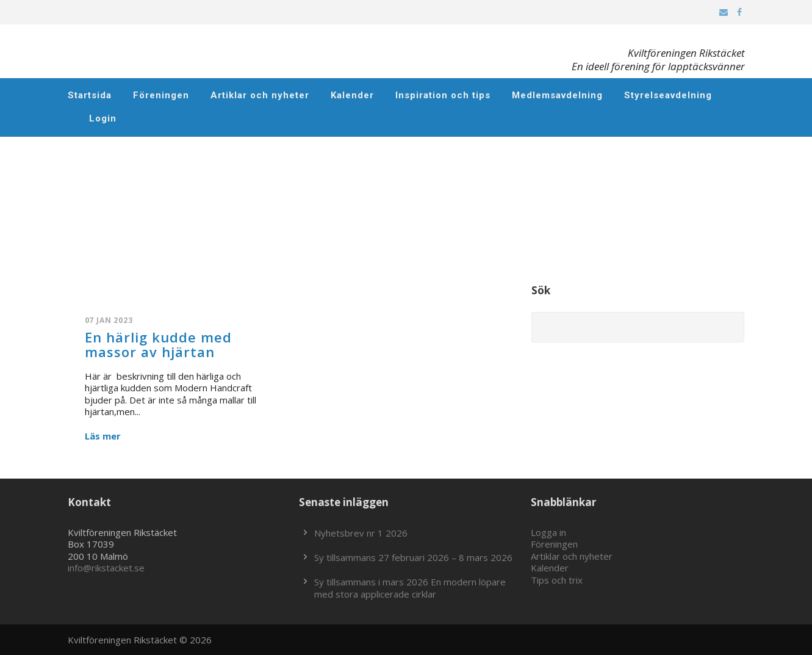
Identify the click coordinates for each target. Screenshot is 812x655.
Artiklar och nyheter (260, 95)
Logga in (548, 532)
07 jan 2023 (109, 320)
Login (103, 118)
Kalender (352, 95)
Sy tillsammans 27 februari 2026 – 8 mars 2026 (413, 557)
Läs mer (103, 436)
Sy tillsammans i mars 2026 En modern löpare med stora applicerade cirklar (410, 588)
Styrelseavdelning (668, 95)
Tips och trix (557, 580)
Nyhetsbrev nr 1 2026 (361, 533)
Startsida (90, 95)
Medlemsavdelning (557, 95)
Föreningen (161, 95)
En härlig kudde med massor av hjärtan (158, 344)
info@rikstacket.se (106, 568)
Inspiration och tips (443, 95)
